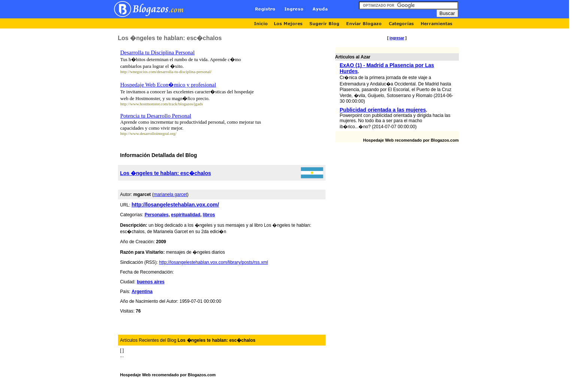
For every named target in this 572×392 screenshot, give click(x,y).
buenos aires (151, 282)
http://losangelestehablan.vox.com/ (175, 205)
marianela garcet (170, 195)
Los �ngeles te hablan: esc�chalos (166, 173)
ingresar (397, 38)
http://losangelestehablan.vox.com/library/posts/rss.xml (214, 262)
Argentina (142, 292)
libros (209, 215)
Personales (157, 215)
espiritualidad (186, 215)
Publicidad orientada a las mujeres (383, 110)
